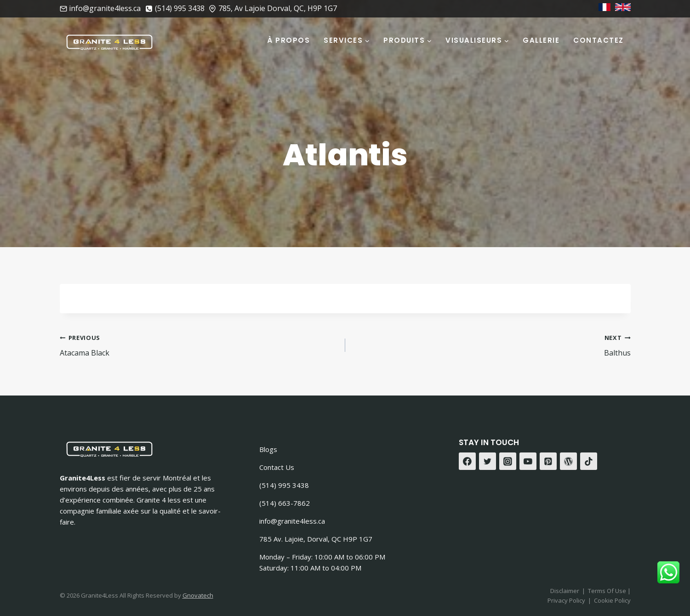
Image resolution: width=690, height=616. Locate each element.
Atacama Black (199, 345)
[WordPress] (569, 461)
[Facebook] (468, 461)
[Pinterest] (548, 461)
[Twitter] (488, 461)
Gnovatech (198, 595)
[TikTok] (589, 461)
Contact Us (277, 467)
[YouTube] (528, 461)
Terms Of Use (608, 591)
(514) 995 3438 (284, 485)
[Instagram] (508, 461)
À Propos (288, 40)
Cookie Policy (612, 600)
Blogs (268, 449)
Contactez (599, 40)
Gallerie (541, 40)
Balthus (492, 345)
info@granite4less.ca (292, 521)
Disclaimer (565, 591)
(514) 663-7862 (285, 503)
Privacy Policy (566, 600)
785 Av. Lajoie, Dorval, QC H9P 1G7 (316, 539)
